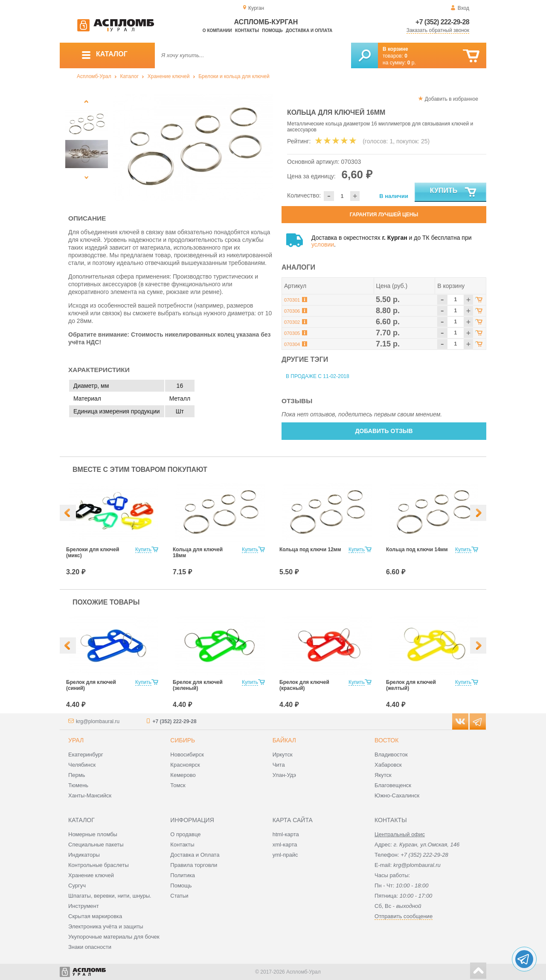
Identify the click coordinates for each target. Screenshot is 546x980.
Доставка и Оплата (195, 855)
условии (323, 244)
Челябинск (82, 765)
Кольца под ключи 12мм (310, 550)
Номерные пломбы (93, 834)
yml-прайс (285, 855)
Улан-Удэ (284, 775)
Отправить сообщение (404, 916)
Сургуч (77, 885)
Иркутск (283, 755)
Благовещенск (393, 785)
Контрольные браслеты (99, 865)
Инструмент (84, 906)
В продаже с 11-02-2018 (318, 376)
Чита (279, 765)
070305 (292, 333)
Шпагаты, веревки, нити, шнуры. (110, 896)
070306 (292, 311)
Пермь (77, 775)
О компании (217, 31)
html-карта (286, 834)
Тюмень (78, 785)
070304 (292, 344)
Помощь (272, 31)
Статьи (179, 896)
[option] (193, 147)
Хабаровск (388, 765)
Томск (178, 785)
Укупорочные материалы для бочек (114, 937)
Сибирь (183, 740)
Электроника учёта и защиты (106, 926)
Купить (454, 192)
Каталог (129, 76)
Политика (183, 875)
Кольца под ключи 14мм (417, 550)
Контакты (247, 31)
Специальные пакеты (96, 845)
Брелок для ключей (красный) (304, 685)
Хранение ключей (169, 76)
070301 (292, 300)
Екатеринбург (86, 755)
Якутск (383, 775)
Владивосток (391, 755)
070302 (292, 322)
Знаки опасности (90, 947)
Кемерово (183, 775)
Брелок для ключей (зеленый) (198, 685)
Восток (386, 740)
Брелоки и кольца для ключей (234, 76)
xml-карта (285, 845)
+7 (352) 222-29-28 (442, 22)
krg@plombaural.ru (98, 721)
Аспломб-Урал (94, 76)
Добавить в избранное (452, 99)
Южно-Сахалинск (397, 795)
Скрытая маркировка (95, 916)
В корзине (395, 49)
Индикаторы (84, 855)
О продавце (185, 834)
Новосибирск (187, 755)
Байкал (284, 740)
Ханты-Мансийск (90, 795)
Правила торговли (194, 865)
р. (412, 63)
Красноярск (185, 765)
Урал (76, 740)
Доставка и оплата (309, 31)
